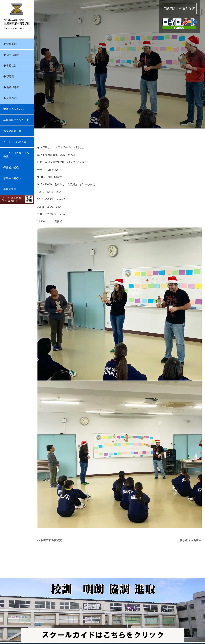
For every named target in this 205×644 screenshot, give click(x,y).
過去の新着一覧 (12, 131)
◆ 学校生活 (10, 66)
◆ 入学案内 (10, 98)
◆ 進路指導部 (11, 87)
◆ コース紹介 (11, 55)
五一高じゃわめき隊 (15, 142)
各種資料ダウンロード (16, 120)
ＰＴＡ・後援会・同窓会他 (16, 155)
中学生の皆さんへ (14, 109)
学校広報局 (10, 189)
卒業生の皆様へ (12, 178)
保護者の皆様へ (12, 167)
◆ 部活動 (9, 77)
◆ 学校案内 (10, 44)
